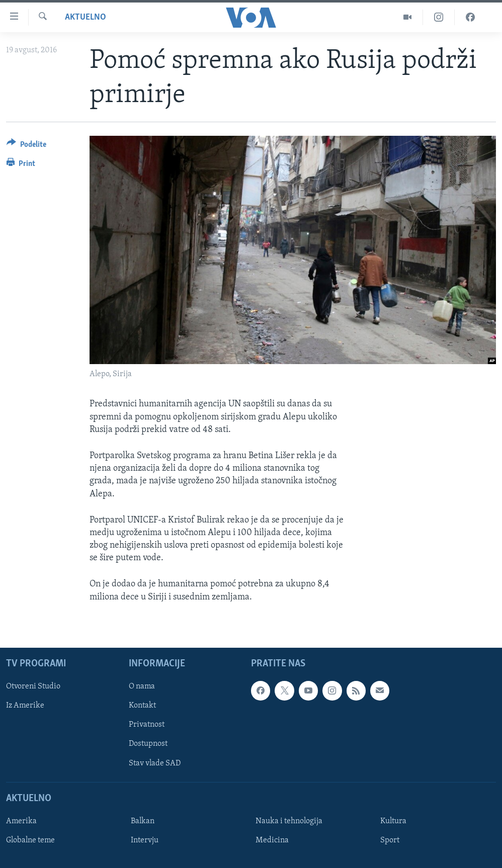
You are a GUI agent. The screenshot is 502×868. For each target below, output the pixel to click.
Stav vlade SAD (155, 763)
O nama (142, 686)
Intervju (145, 840)
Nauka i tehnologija (289, 821)
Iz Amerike (25, 706)
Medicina (272, 840)
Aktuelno (86, 17)
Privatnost (147, 725)
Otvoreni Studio (33, 686)
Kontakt (142, 706)
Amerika (21, 821)
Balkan (143, 821)
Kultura (393, 821)
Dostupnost (148, 744)
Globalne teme (30, 840)
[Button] (26, 146)
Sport (390, 840)
